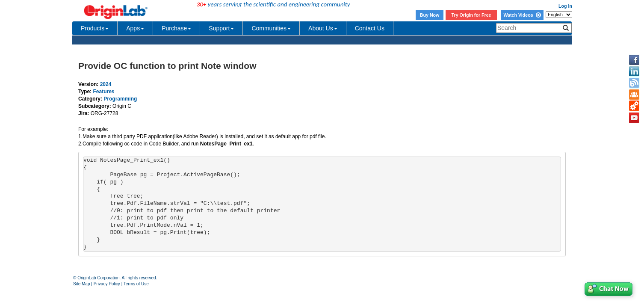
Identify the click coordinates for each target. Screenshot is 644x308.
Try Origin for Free (471, 15)
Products (95, 28)
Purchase (176, 28)
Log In (565, 6)
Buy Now (430, 15)
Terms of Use (136, 284)
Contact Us (370, 28)
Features (103, 92)
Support (221, 28)
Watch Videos (522, 15)
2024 (106, 84)
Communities (271, 28)
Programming (120, 99)
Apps (135, 28)
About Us (323, 28)
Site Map (81, 284)
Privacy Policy (107, 284)
